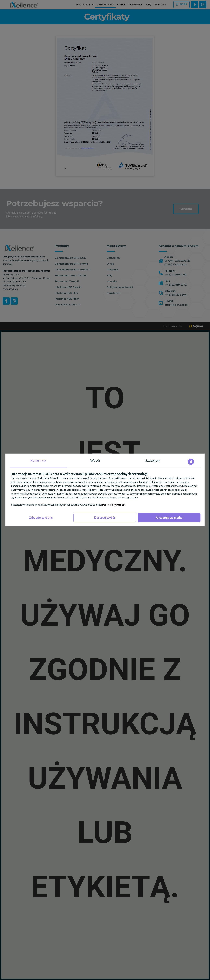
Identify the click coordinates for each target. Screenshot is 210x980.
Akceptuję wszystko (169, 518)
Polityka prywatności (114, 505)
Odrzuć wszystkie (41, 518)
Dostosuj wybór (105, 518)
